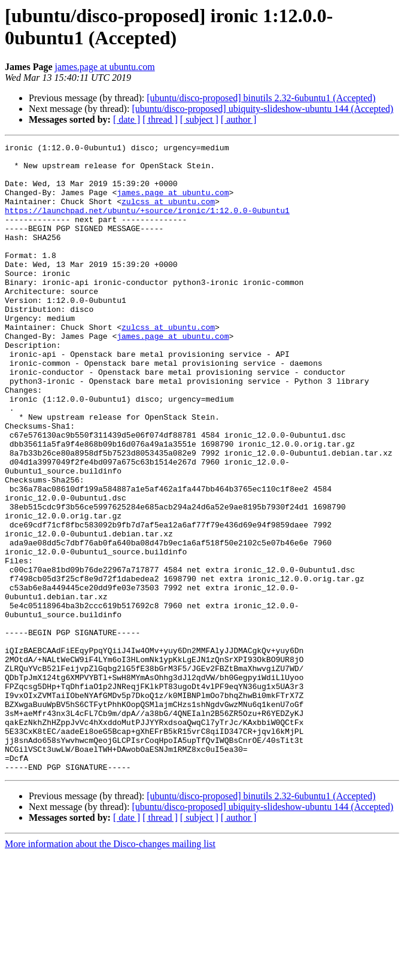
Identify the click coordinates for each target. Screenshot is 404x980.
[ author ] (239, 119)
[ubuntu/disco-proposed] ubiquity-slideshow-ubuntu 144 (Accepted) (262, 109)
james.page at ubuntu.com (105, 67)
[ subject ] (199, 119)
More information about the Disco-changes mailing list (110, 970)
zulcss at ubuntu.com (168, 214)
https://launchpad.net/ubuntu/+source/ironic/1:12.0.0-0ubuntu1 (147, 224)
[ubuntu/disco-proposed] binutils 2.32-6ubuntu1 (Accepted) (261, 98)
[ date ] (127, 119)
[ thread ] (160, 119)
